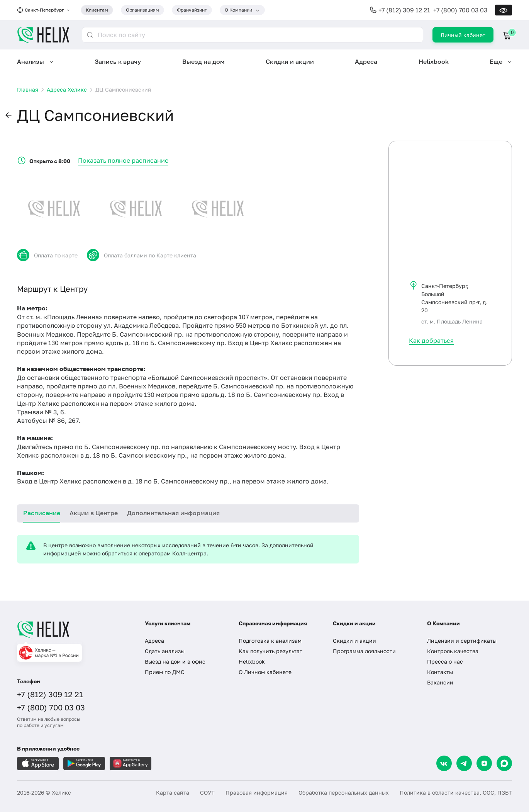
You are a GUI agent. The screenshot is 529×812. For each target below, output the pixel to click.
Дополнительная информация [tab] (173, 513)
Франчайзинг (192, 10)
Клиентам (97, 10)
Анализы (31, 61)
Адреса (366, 61)
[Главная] (73, 630)
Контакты (440, 672)
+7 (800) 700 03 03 (460, 10)
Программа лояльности (364, 651)
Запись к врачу (118, 61)
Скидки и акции (290, 61)
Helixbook (434, 61)
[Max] (504, 763)
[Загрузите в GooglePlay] (84, 763)
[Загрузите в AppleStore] (38, 763)
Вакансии (440, 682)
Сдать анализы (165, 651)
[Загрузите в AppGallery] (131, 763)
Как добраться (431, 340)
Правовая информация (257, 792)
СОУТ (207, 792)
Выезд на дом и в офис (175, 661)
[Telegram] (464, 763)
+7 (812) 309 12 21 (404, 10)
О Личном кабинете (265, 672)
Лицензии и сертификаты (462, 641)
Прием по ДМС (165, 672)
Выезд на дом (203, 61)
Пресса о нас (445, 661)
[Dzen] (484, 763)
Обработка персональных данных (344, 792)
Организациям (142, 10)
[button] (8, 116)
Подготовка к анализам (270, 641)
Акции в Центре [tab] (94, 513)
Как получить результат (270, 651)
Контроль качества (453, 651)
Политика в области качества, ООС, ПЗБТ (456, 792)
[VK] (444, 763)
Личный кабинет (463, 35)
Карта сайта (173, 792)
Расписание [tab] (42, 513)
